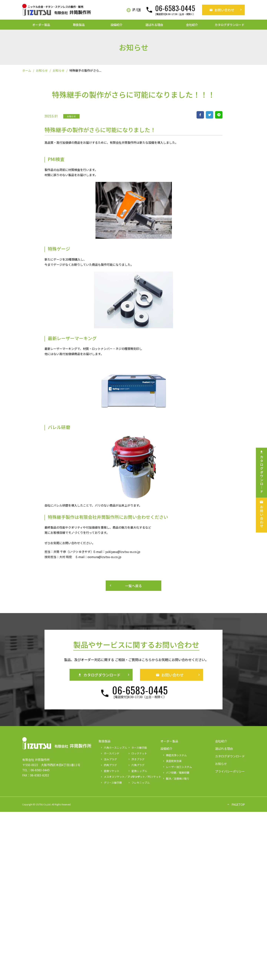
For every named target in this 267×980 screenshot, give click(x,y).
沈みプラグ (108, 759)
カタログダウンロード (230, 25)
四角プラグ (108, 765)
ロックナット (137, 753)
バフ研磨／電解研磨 (176, 773)
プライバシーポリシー (230, 771)
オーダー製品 (41, 25)
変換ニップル (137, 771)
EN (139, 10)
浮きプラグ (136, 759)
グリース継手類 (111, 783)
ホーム (27, 70)
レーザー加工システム (177, 767)
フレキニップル (139, 783)
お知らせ (42, 70)
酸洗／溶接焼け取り (176, 778)
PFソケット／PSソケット (140, 777)
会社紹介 (192, 25)
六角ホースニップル (113, 748)
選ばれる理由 (154, 25)
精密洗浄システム (174, 755)
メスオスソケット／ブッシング (113, 777)
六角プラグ (136, 765)
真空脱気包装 (172, 761)
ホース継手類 (137, 748)
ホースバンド (110, 753)
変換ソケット (110, 771)
